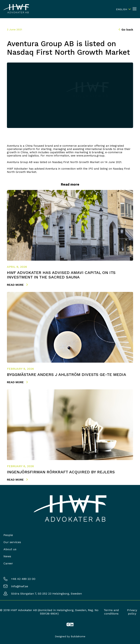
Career (8, 563)
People (8, 535)
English (121, 9)
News (7, 556)
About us (10, 549)
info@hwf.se (20, 586)
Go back (126, 30)
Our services (12, 542)
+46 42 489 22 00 (23, 579)
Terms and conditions (111, 612)
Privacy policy (132, 612)
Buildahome (78, 636)
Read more (17, 285)
